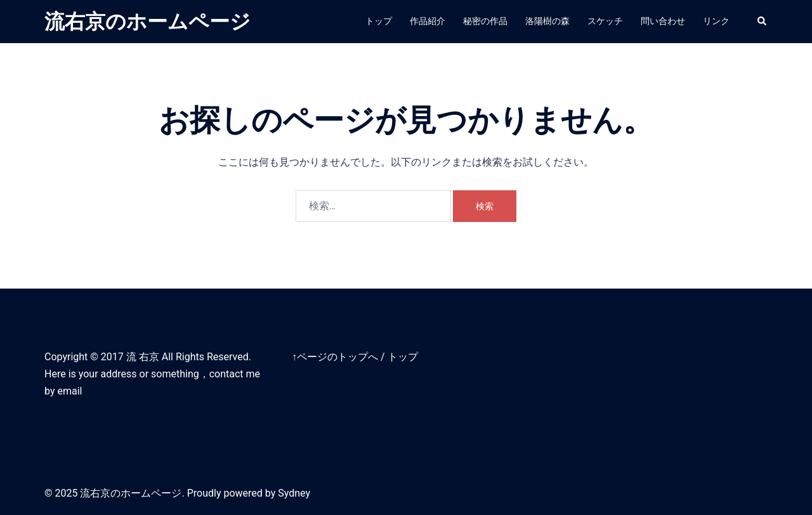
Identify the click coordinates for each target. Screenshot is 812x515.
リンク (716, 21)
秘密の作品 (485, 21)
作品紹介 (428, 21)
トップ (379, 21)
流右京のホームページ (147, 22)
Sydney (294, 493)
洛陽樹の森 (547, 21)
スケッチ (605, 21)
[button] (763, 22)
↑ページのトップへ (335, 357)
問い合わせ (663, 21)
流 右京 (143, 357)
